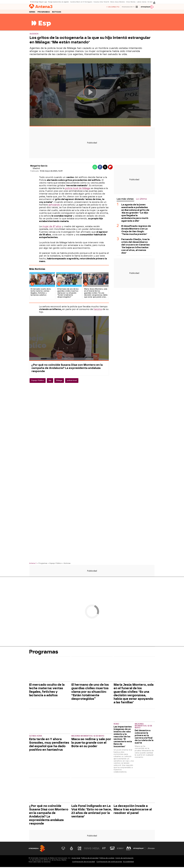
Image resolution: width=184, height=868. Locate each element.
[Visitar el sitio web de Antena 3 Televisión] (63, 849)
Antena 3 (33, 564)
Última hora (36, 737)
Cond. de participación (124, 859)
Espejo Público (38, 382)
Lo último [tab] (141, 200)
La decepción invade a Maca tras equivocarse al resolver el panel (133, 810)
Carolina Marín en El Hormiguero (80, 2)
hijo (50, 382)
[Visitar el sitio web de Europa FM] (120, 849)
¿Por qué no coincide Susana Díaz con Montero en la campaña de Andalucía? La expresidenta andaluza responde (67, 369)
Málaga (59, 382)
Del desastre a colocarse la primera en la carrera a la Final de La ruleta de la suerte (144, 738)
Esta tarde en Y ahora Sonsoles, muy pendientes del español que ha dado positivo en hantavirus (49, 745)
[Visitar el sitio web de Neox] (80, 849)
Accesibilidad (128, 863)
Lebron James (139, 2)
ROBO (116, 725)
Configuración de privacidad (83, 863)
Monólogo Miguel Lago (39, 2)
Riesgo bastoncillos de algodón (57, 2)
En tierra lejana (150, 2)
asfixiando (54, 206)
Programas (44, 13)
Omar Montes (129, 2)
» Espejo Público (55, 564)
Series (32, 13)
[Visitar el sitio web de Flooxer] (151, 849)
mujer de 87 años (52, 227)
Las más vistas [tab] (125, 200)
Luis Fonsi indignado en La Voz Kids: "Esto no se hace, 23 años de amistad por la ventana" (92, 812)
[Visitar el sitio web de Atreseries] (104, 849)
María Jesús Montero (116, 2)
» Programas (42, 564)
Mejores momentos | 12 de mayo (88, 737)
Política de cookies (107, 859)
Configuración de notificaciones (109, 863)
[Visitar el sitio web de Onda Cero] (112, 849)
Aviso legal (76, 859)
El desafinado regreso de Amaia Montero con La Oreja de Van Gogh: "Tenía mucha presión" (136, 231)
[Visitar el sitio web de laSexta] (71, 849)
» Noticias (66, 564)
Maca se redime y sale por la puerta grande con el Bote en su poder (91, 744)
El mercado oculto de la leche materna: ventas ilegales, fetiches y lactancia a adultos (47, 691)
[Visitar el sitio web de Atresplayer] (140, 849)
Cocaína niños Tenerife (100, 2)
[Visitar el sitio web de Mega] (96, 849)
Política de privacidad (90, 859)
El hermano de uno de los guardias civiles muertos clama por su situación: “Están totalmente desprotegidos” (90, 693)
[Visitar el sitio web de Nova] (88, 849)
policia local (72, 382)
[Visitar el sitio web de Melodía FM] (129, 849)
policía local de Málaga (78, 189)
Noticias (57, 13)
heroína (98, 310)
